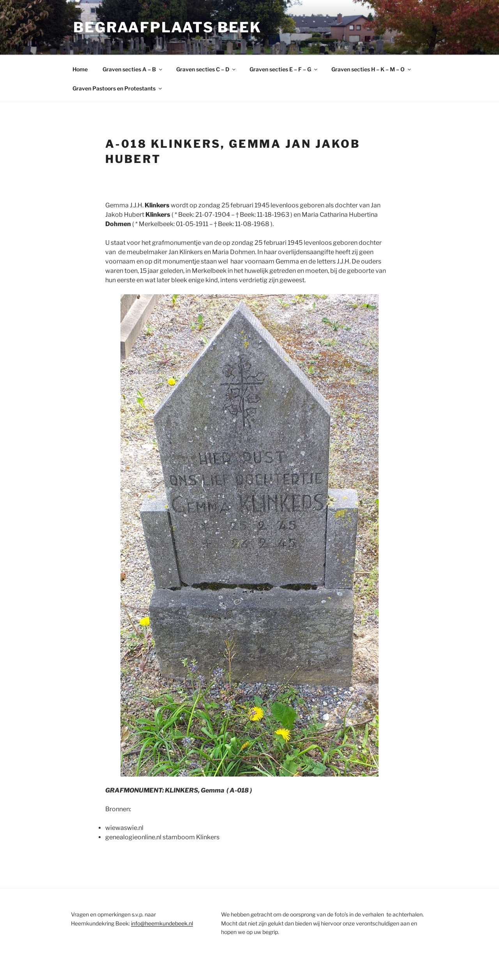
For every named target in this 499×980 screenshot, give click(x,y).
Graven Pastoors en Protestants (118, 88)
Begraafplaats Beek (167, 27)
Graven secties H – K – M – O (372, 69)
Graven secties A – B (133, 69)
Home (80, 69)
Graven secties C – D (206, 69)
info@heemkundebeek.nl (162, 923)
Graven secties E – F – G (284, 69)
